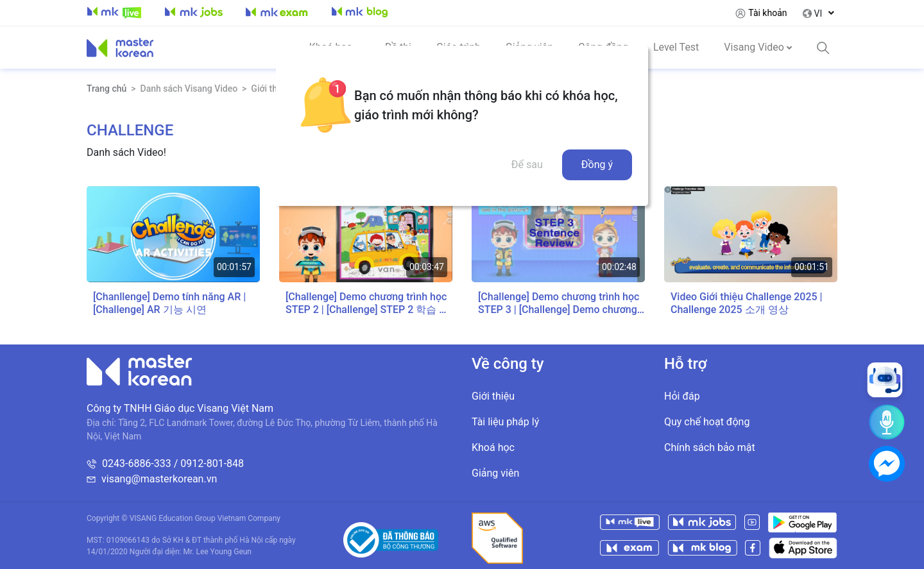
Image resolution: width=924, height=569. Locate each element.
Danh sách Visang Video (189, 89)
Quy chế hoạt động (707, 422)
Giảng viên (495, 473)
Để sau (527, 165)
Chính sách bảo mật (710, 447)
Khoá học (493, 447)
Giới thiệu (493, 396)
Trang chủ (107, 89)
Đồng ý (597, 165)
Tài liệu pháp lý (505, 422)
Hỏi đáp (682, 396)
